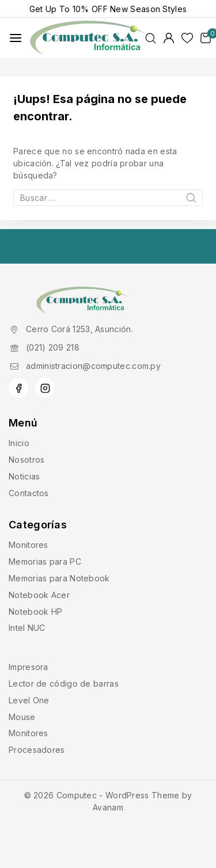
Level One (29, 700)
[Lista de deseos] (187, 38)
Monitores (29, 545)
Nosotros (26, 460)
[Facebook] (18, 388)
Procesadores (37, 750)
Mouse (22, 717)
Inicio (19, 443)
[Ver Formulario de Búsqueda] (151, 38)
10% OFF (90, 9)
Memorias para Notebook (59, 578)
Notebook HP (35, 612)
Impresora (29, 667)
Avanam (108, 807)
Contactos (29, 493)
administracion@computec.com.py (93, 366)
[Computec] (88, 38)
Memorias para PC (45, 561)
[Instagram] (45, 388)
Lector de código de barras (64, 684)
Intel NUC (27, 628)
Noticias (24, 476)
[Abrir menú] (16, 38)
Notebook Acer (39, 595)
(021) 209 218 (53, 347)
